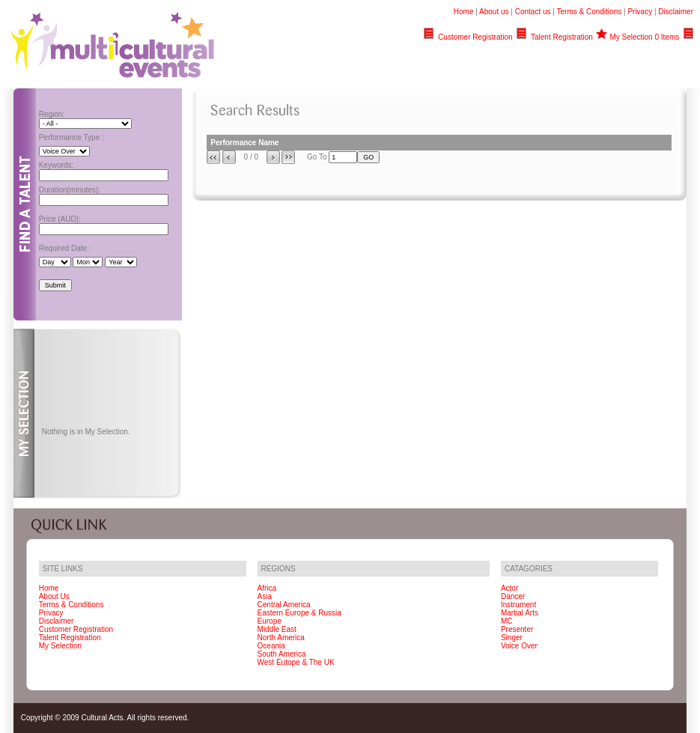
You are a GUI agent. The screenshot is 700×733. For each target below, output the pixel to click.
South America (282, 654)
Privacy (640, 12)
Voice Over (519, 646)
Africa (267, 588)
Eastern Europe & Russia (299, 613)
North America (281, 638)
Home (464, 12)
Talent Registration (562, 37)
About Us (54, 596)
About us (494, 12)
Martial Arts (520, 613)
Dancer (513, 596)
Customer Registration (475, 37)
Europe (270, 621)
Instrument (518, 605)
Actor (509, 588)
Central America (284, 605)
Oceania (271, 646)
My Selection (60, 646)
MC (507, 621)
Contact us (533, 12)
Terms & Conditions (590, 12)
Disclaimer (676, 12)
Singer (512, 638)
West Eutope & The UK (296, 662)
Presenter (517, 629)
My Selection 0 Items (644, 37)
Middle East (277, 629)
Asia (265, 596)
